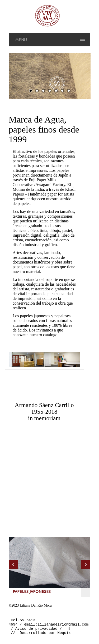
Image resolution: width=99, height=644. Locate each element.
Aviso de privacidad (36, 631)
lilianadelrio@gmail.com (63, 626)
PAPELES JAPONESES (32, 592)
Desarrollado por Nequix (45, 636)
